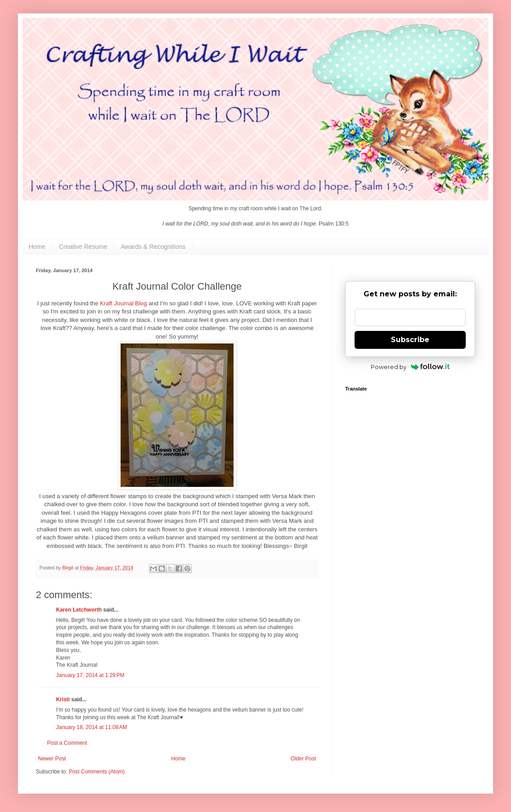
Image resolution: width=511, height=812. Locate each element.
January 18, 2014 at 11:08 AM (91, 727)
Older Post (303, 759)
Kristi (64, 699)
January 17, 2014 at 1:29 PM (90, 675)
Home (37, 247)
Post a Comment (67, 743)
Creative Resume (83, 247)
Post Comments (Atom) (97, 772)
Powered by (410, 367)
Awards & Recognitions (153, 247)
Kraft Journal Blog (123, 303)
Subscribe (410, 340)
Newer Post (52, 759)
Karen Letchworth (79, 610)
